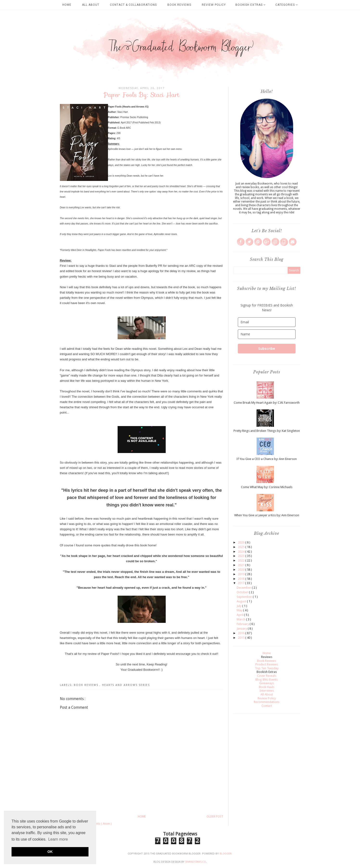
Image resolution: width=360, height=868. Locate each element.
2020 (242, 570)
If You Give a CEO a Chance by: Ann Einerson (267, 459)
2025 (242, 547)
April (240, 615)
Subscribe (267, 348)
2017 (241, 583)
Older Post (215, 817)
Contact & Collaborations (133, 5)
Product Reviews (267, 664)
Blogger (226, 854)
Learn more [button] (58, 839)
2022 (242, 560)
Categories (287, 5)
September (245, 597)
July (239, 606)
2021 (242, 565)
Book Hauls (267, 687)
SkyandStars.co (196, 862)
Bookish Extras (251, 5)
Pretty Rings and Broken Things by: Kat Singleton (267, 431)
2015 (242, 638)
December (244, 588)
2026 (242, 542)
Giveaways (267, 683)
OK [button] (50, 852)
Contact (267, 706)
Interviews (267, 691)
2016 (242, 633)
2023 (242, 556)
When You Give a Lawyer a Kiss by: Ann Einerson (267, 515)
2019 (242, 574)
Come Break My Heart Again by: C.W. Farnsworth (267, 403)
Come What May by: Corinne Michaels (267, 487)
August (242, 601)
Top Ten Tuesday (267, 668)
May (240, 610)
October (243, 592)
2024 (242, 552)
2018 (242, 579)
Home (67, 5)
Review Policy (214, 5)
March (241, 619)
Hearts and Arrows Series (126, 685)
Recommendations (267, 702)
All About (91, 5)
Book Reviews (179, 5)
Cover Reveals (267, 676)
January (242, 629)
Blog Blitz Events (267, 680)
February (243, 624)
